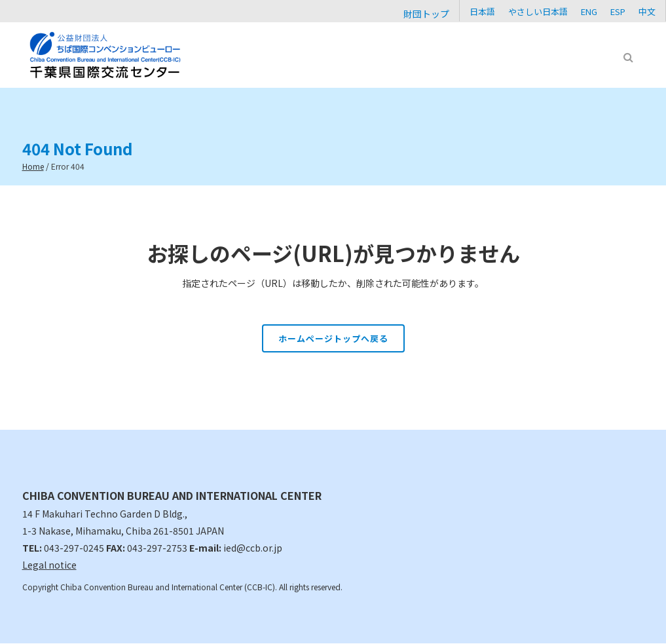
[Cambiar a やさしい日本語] (538, 11)
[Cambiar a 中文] (647, 11)
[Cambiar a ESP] (618, 11)
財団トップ (426, 14)
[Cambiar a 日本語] (482, 11)
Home (33, 166)
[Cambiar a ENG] (589, 11)
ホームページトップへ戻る (333, 338)
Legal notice (49, 565)
